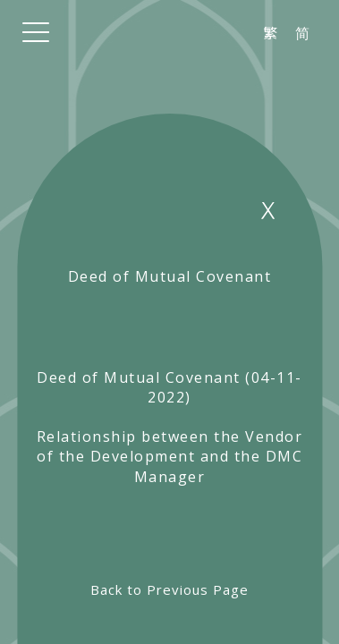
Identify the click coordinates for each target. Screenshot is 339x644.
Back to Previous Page (169, 589)
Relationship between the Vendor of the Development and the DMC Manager (170, 457)
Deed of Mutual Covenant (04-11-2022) (169, 387)
